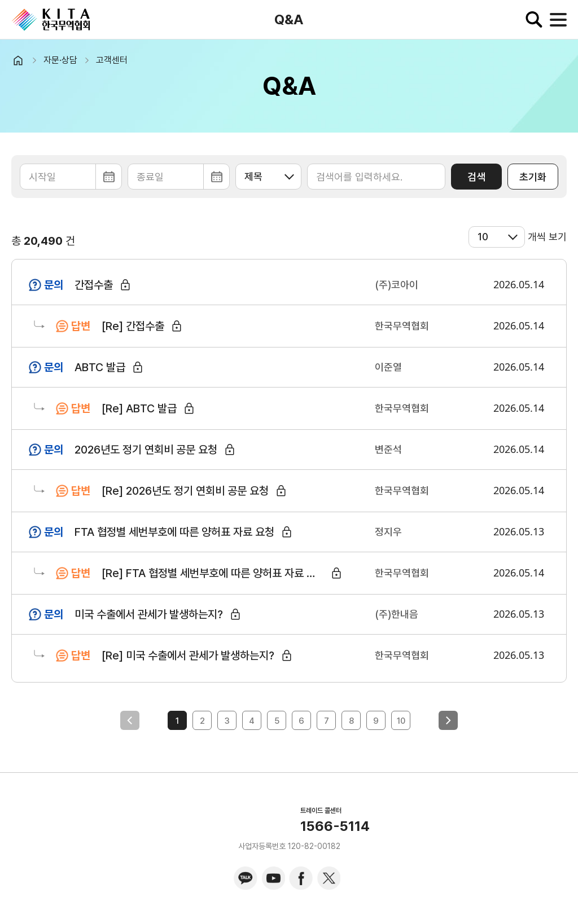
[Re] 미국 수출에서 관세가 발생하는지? (188, 655)
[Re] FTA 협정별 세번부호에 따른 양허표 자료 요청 (214, 573)
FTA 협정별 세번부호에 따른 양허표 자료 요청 (174, 532)
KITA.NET (51, 20)
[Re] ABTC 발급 (139, 408)
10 (401, 721)
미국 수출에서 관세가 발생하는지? (149, 614)
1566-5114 (335, 826)
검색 (476, 177)
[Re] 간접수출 (133, 326)
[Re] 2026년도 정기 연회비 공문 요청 (185, 491)
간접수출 (94, 285)
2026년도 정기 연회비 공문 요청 (146, 450)
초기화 (533, 177)
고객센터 (112, 60)
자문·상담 (60, 60)
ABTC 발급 (100, 367)
